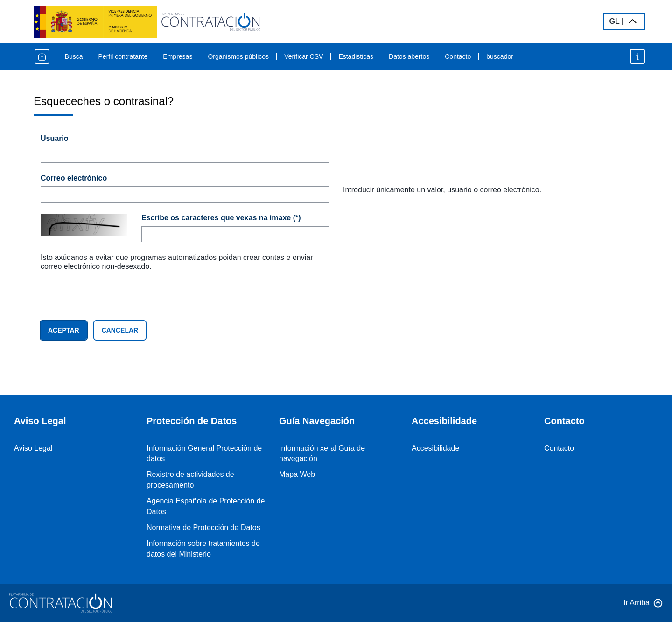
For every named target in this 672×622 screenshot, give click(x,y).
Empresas (178, 56)
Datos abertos (409, 56)
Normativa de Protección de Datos (203, 528)
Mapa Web (297, 474)
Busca (74, 56)
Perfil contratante (123, 56)
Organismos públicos (238, 56)
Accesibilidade (435, 448)
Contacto (458, 56)
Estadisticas (356, 56)
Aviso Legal (33, 448)
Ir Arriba (637, 603)
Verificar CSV (304, 56)
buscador (500, 56)
